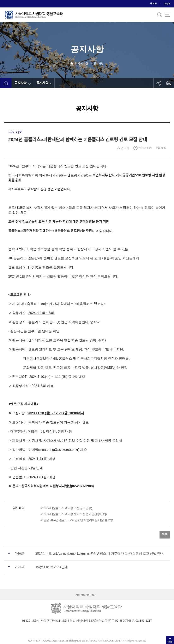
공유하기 (158, 83)
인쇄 (169, 83)
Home (153, 4)
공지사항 (83, 63)
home (6, 83)
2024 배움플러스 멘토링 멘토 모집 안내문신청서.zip (75, 514)
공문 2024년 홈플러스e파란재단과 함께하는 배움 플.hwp (78, 520)
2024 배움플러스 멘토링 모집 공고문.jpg (68, 508)
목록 (165, 535)
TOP (170, 642)
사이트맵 (168, 15)
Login (167, 4)
